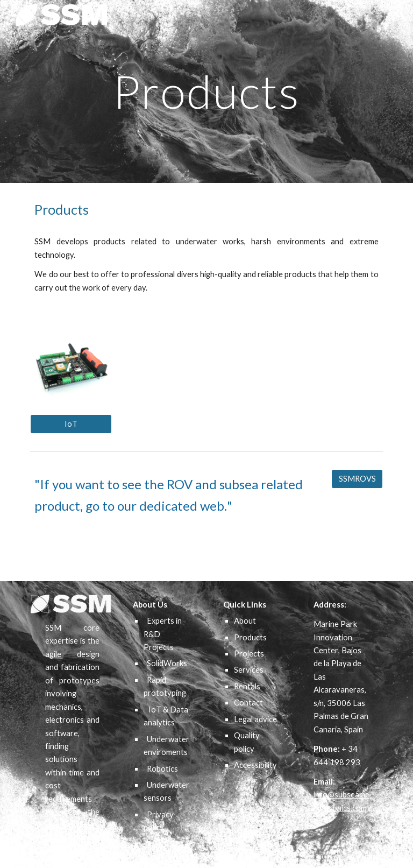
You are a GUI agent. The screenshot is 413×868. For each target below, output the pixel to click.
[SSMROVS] (357, 478)
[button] (400, 15)
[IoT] (71, 424)
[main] (206, 91)
